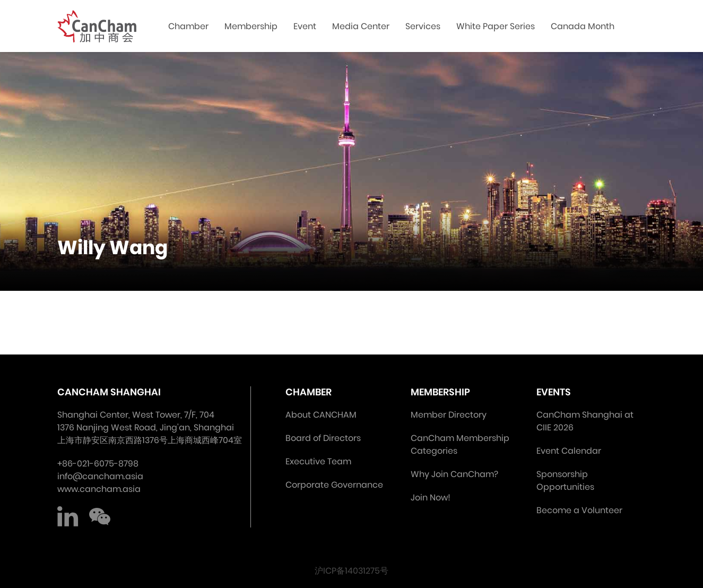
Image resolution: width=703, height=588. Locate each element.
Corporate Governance (334, 485)
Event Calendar (569, 451)
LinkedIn (68, 517)
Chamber (188, 26)
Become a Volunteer (579, 510)
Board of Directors (323, 438)
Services (423, 26)
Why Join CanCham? (454, 474)
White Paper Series (496, 26)
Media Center (361, 26)
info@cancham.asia (100, 476)
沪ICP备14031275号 (351, 571)
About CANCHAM (321, 415)
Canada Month (583, 26)
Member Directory (449, 415)
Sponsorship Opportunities (565, 481)
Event (305, 26)
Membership (251, 26)
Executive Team (318, 461)
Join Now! (431, 498)
